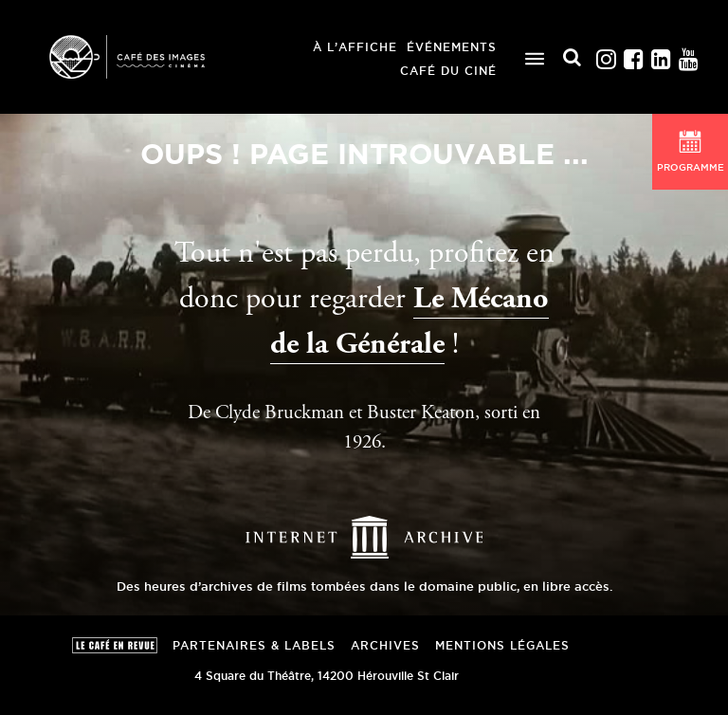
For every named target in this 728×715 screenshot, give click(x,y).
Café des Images (127, 57)
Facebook (634, 55)
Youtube (689, 55)
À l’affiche (355, 47)
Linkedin (662, 55)
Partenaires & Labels (254, 645)
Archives (385, 645)
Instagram (607, 55)
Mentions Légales (502, 645)
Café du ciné (448, 71)
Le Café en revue (115, 645)
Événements (452, 47)
